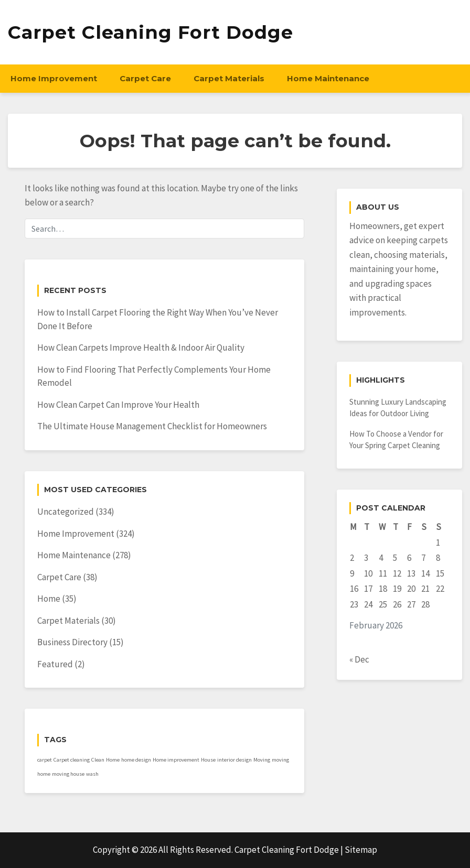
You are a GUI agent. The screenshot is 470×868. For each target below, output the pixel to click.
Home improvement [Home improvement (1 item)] (176, 760)
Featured (55, 664)
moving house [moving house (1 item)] (68, 774)
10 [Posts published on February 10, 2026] (368, 573)
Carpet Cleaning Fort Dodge (151, 32)
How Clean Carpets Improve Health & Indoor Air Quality (141, 348)
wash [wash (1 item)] (92, 774)
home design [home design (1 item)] (136, 760)
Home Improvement (54, 78)
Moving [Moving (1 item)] (262, 760)
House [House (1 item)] (208, 760)
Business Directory (72, 642)
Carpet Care (145, 78)
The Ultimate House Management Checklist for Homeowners (152, 426)
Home (49, 599)
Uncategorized (66, 512)
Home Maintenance (328, 78)
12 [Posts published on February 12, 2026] (397, 573)
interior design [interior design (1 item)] (234, 760)
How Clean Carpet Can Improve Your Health (118, 405)
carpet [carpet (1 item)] (45, 760)
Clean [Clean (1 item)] (98, 760)
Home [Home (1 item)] (113, 760)
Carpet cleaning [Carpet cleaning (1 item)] (72, 760)
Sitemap (361, 850)
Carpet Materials (229, 78)
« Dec (359, 659)
